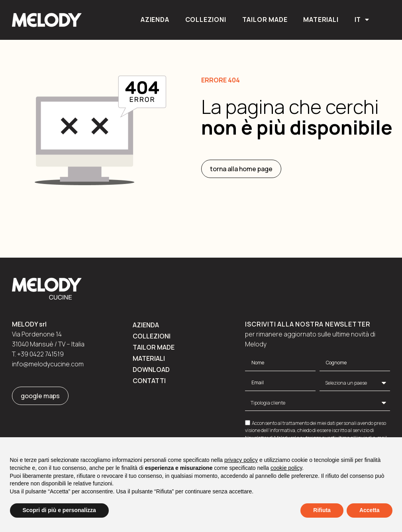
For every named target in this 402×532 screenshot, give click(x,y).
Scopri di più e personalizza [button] (59, 510)
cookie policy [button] (286, 468)
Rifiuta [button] (322, 510)
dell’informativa (278, 430)
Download (151, 370)
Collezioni (206, 20)
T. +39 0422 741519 (38, 354)
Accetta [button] (370, 510)
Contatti (149, 381)
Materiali (321, 20)
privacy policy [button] (241, 460)
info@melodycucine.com (48, 364)
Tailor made (265, 20)
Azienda (155, 20)
